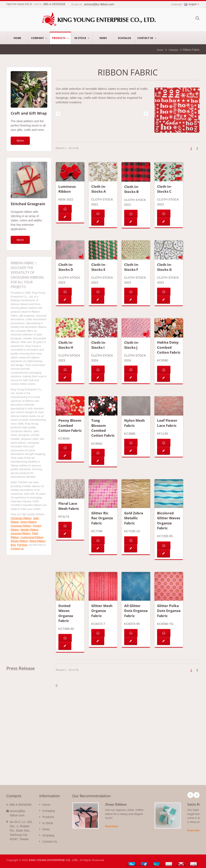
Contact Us (147, 38)
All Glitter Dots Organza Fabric (136, 611)
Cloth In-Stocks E (99, 267)
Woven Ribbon (19, 541)
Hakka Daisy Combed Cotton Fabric (169, 347)
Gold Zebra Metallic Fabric (134, 518)
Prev (190, 795)
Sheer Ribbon (29, 522)
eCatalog (124, 38)
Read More (112, 826)
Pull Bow (22, 545)
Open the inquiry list (17, 4)
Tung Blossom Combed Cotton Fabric (103, 428)
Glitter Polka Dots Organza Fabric (169, 611)
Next (197, 795)
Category (173, 50)
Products (60, 38)
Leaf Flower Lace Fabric (167, 423)
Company (39, 38)
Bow (13, 545)
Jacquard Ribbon (21, 533)
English (190, 4)
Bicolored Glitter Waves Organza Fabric (169, 521)
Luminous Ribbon (67, 189)
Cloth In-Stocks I (99, 345)
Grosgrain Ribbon (21, 526)
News (103, 38)
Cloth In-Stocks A (99, 189)
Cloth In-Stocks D (66, 267)
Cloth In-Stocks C (164, 189)
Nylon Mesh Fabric (134, 423)
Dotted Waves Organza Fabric (66, 613)
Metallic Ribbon (30, 530)
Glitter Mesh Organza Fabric (102, 611)
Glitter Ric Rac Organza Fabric (102, 518)
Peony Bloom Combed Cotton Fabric (70, 425)
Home (17, 38)
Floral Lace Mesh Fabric (69, 506)
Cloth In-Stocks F (131, 267)
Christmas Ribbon (21, 518)
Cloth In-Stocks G (164, 267)
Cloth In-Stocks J (131, 345)
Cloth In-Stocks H (66, 345)
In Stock (82, 38)
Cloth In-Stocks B (131, 189)
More (20, 141)
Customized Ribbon (32, 537)
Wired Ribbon (37, 541)
